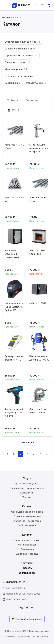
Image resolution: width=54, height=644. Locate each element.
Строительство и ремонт (21, 55)
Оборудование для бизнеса (22, 42)
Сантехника (13, 83)
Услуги (27, 478)
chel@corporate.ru (16, 588)
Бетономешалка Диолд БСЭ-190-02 (39, 358)
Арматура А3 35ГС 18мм (14, 146)
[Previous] (42, 454)
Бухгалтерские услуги (27, 484)
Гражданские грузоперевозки (27, 488)
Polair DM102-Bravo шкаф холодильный (12, 254)
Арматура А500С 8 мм (15, 199)
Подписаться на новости (27, 620)
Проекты (27, 568)
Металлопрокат (16, 69)
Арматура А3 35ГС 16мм (39, 199)
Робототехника (36, 83)
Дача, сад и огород (17, 62)
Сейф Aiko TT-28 (38, 303)
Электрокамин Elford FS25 (37, 252)
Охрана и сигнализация (20, 49)
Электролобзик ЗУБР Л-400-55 (38, 411)
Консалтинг (27, 493)
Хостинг (27, 497)
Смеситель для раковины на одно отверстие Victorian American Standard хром (39, 149)
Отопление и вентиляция (20, 76)
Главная (6, 17)
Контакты (27, 563)
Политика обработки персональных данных (27, 637)
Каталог (27, 507)
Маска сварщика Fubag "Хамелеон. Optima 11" (14, 307)
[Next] (48, 454)
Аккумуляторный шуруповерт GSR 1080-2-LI (14, 413)
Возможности (27, 573)
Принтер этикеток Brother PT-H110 (14, 358)
